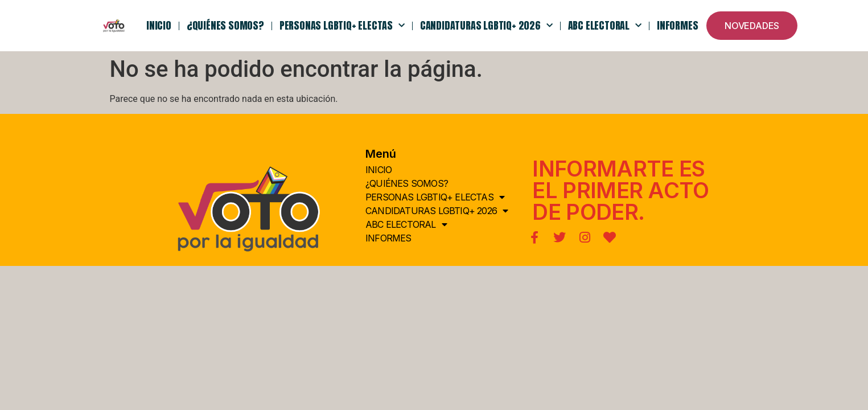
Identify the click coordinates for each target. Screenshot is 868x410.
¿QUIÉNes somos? (225, 25)
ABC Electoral (605, 26)
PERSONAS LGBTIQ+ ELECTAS (342, 26)
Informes (677, 25)
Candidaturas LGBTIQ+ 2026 (486, 26)
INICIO (159, 25)
